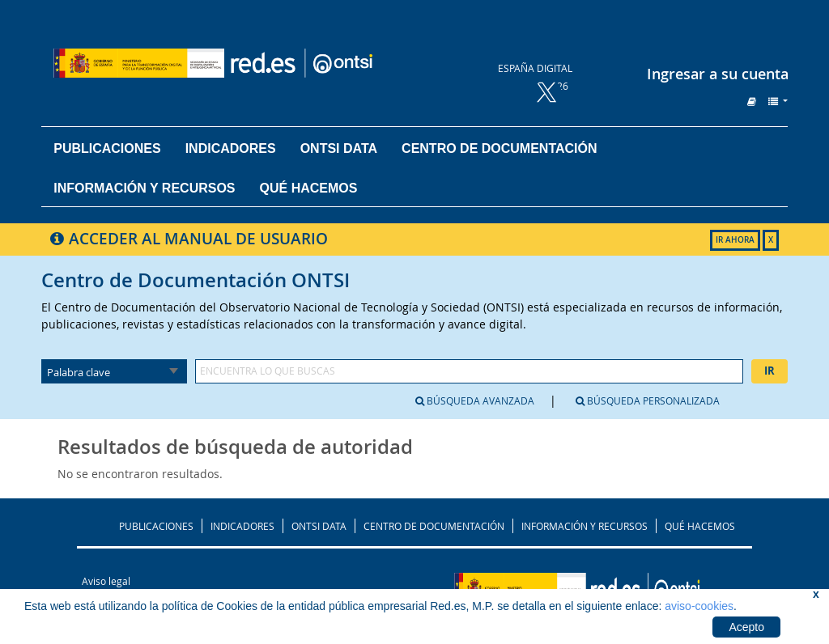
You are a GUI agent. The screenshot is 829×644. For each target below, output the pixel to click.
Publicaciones (107, 148)
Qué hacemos (309, 188)
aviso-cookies (699, 606)
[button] (752, 101)
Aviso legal (106, 581)
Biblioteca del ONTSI (255, 63)
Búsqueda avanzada (475, 400)
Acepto (746, 627)
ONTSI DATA (339, 148)
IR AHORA (735, 240)
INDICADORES (242, 526)
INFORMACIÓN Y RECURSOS (585, 526)
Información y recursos (144, 188)
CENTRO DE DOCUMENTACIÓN (434, 526)
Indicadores (231, 148)
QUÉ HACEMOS (700, 526)
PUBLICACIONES (156, 526)
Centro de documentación (499, 148)
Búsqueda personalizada (648, 400)
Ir (769, 371)
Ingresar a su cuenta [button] (718, 74)
